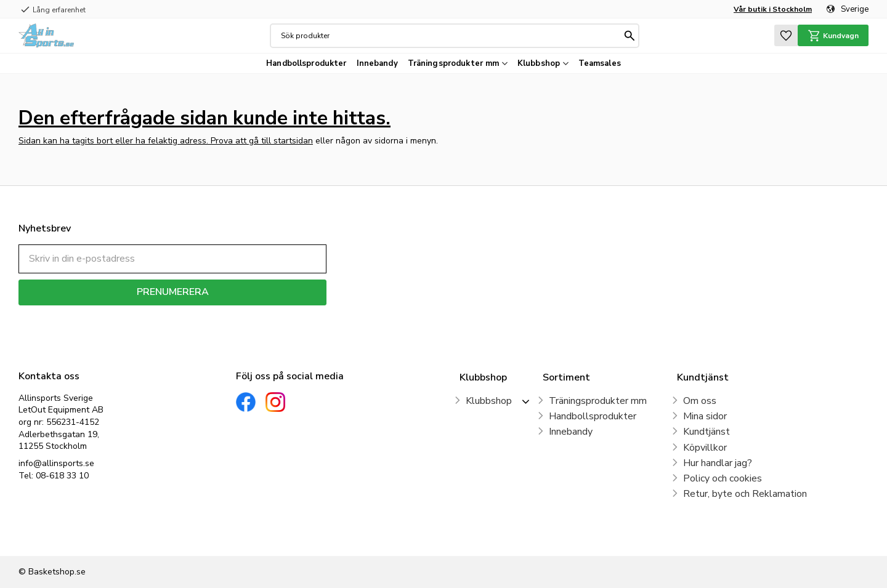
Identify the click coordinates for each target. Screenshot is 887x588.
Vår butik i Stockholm (773, 9)
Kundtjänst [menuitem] (707, 432)
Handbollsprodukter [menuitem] (306, 63)
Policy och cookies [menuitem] (723, 478)
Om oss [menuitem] (700, 401)
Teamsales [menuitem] (600, 63)
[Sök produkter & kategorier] (451, 36)
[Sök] (630, 36)
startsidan (293, 141)
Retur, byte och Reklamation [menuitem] (745, 494)
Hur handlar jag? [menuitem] (718, 463)
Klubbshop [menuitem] (539, 63)
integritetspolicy (216, 314)
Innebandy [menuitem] (377, 63)
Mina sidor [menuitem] (705, 416)
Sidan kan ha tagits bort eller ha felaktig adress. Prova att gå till (146, 141)
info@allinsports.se (56, 463)
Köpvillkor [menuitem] (705, 448)
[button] (786, 35)
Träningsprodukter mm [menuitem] (454, 63)
